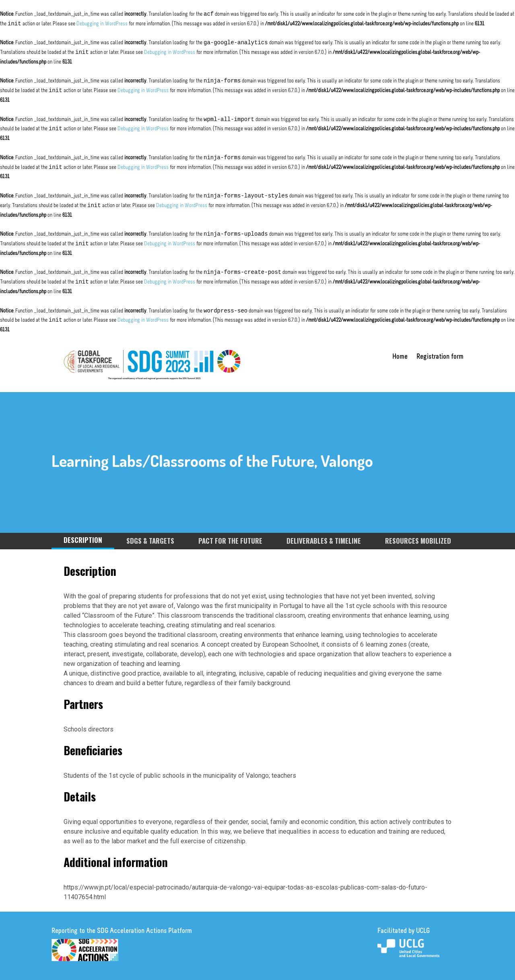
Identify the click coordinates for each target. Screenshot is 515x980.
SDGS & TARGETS (150, 541)
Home (400, 357)
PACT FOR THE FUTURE (230, 541)
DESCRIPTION (83, 540)
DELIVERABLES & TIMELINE (324, 541)
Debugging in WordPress (102, 24)
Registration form (440, 357)
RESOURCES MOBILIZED (418, 541)
